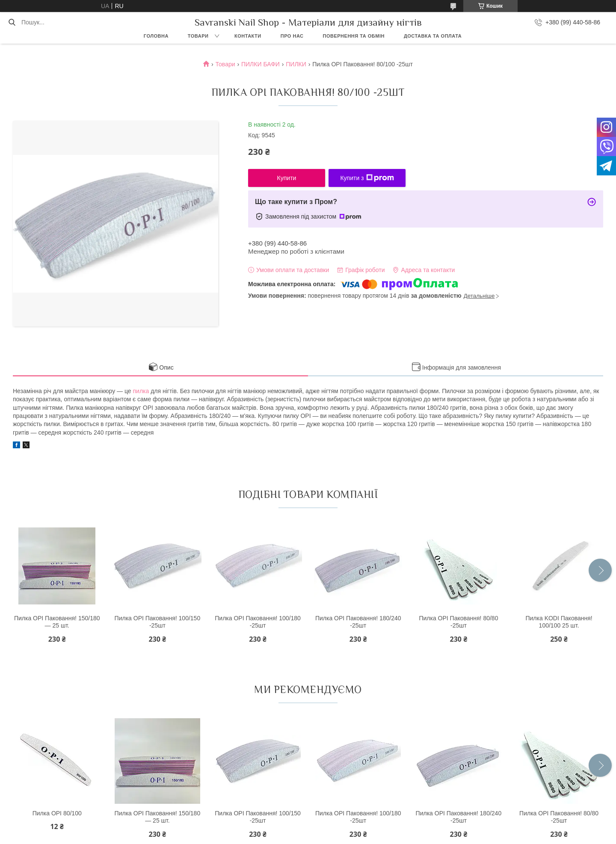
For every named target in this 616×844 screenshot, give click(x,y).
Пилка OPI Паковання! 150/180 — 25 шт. (57, 622)
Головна (156, 36)
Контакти (248, 36)
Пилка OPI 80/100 (57, 813)
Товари (198, 36)
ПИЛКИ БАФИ (261, 64)
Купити (287, 178)
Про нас (292, 36)
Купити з (367, 178)
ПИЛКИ (296, 64)
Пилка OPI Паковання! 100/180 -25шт (258, 622)
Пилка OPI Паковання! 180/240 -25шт (358, 622)
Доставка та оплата (433, 36)
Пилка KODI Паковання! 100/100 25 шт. (559, 622)
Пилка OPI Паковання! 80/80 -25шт (458, 622)
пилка (141, 391)
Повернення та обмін (354, 36)
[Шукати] (12, 22)
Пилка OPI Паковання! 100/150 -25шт (158, 622)
